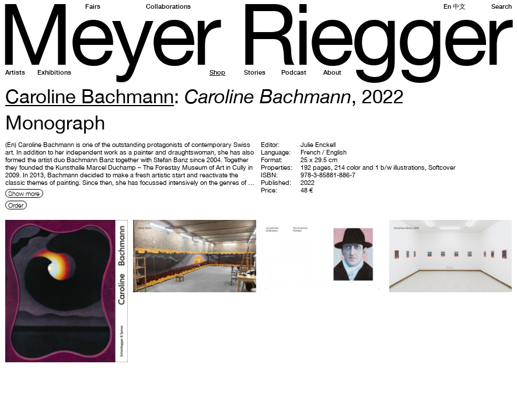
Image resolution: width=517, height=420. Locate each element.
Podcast (294, 72)
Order (16, 205)
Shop (217, 72)
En (447, 6)
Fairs (93, 6)
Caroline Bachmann (90, 96)
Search (502, 6)
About (332, 72)
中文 (459, 6)
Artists (15, 72)
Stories (255, 72)
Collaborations (168, 6)
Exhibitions (54, 72)
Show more (24, 193)
